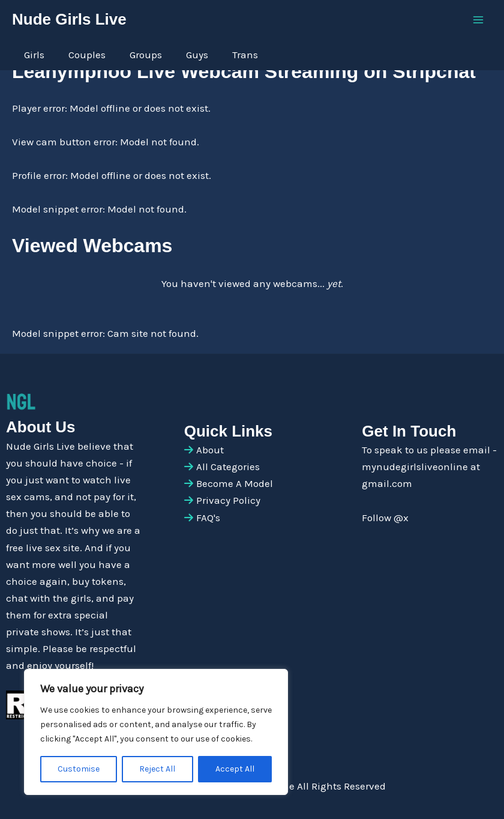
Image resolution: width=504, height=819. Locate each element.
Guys (197, 55)
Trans (245, 55)
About (210, 450)
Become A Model (235, 483)
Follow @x (385, 518)
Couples (87, 55)
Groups (146, 55)
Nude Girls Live (69, 19)
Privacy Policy (228, 500)
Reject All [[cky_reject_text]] (157, 769)
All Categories (228, 467)
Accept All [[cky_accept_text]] (235, 769)
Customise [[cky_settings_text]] (79, 769)
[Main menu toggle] (479, 20)
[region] (156, 732)
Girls (34, 55)
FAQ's (208, 518)
